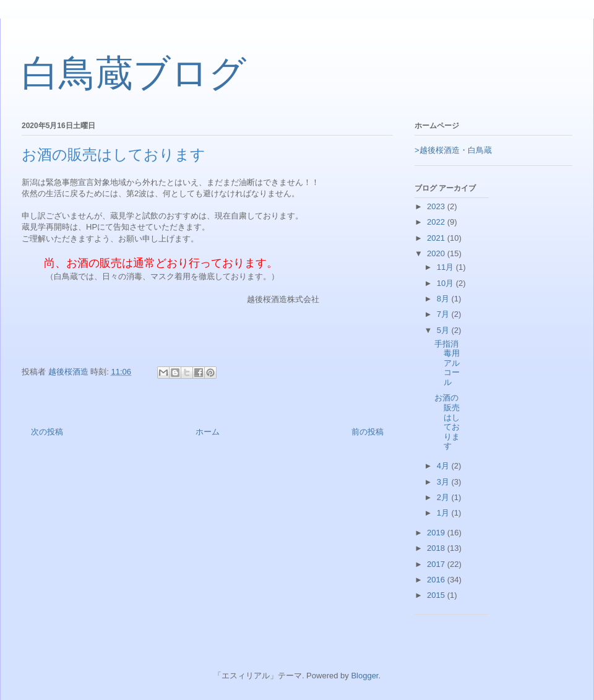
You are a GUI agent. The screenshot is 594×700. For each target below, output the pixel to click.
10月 (446, 283)
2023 (437, 206)
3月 (444, 482)
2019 (437, 533)
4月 (444, 466)
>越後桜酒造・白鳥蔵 (453, 150)
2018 (437, 548)
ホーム (208, 432)
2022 (437, 222)
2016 (437, 580)
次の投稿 (47, 432)
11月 (446, 267)
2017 (437, 564)
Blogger (364, 676)
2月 (444, 497)
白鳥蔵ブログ (134, 74)
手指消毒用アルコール (447, 363)
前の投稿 (368, 432)
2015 (437, 595)
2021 (437, 238)
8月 (444, 299)
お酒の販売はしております (447, 422)
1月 (444, 513)
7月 (444, 314)
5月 (444, 330)
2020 (437, 253)
